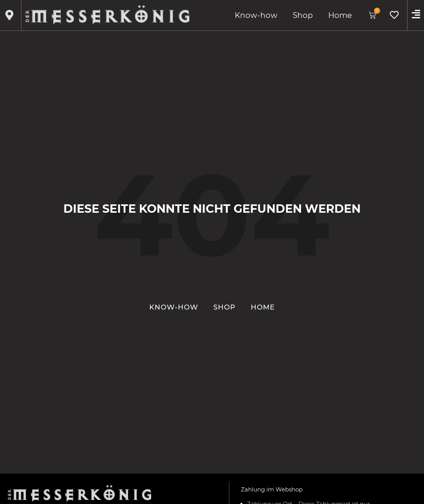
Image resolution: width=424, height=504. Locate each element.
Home (340, 15)
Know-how (256, 15)
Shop (303, 15)
